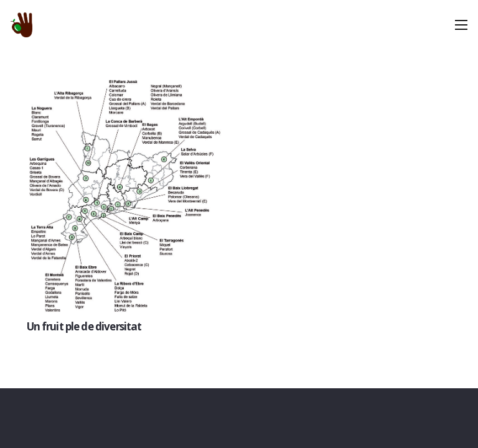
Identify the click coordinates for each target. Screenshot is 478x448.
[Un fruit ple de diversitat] (125, 194)
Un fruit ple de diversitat (84, 326)
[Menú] (461, 25)
